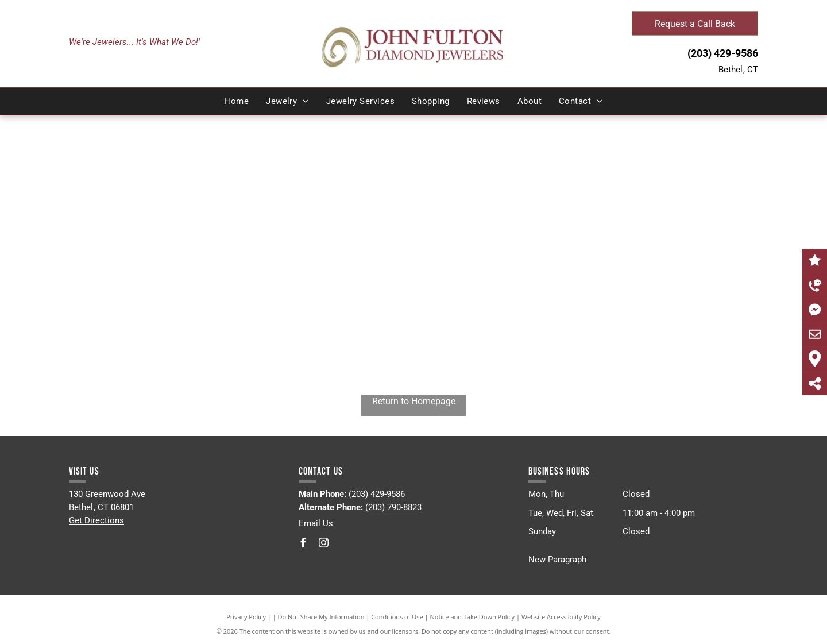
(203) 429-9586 (723, 53)
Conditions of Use (397, 617)
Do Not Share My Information (321, 617)
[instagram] (324, 544)
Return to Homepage (414, 401)
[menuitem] (236, 101)
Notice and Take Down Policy (473, 617)
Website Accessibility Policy (561, 617)
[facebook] (303, 544)
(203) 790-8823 (393, 507)
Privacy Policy (246, 617)
